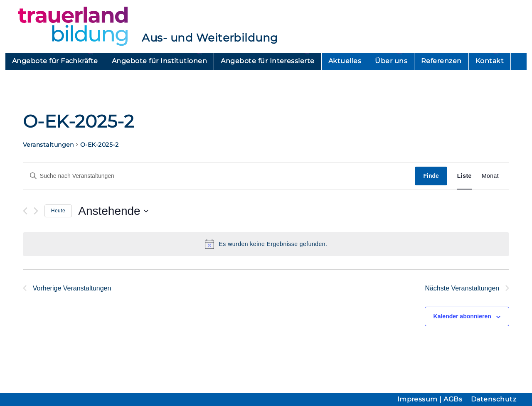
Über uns (391, 61)
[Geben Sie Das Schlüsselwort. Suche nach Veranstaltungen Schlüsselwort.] (219, 176)
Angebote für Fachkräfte (55, 61)
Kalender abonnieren (462, 316)
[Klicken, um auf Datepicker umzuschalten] (113, 211)
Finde (431, 176)
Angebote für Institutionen (159, 61)
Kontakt (490, 61)
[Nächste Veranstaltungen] (36, 211)
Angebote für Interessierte (267, 61)
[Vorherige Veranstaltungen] (25, 211)
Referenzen (441, 61)
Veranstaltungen (48, 145)
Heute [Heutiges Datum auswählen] (58, 211)
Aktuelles (345, 61)
